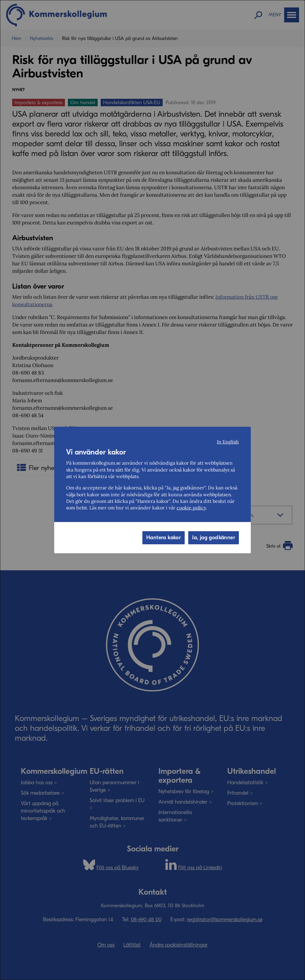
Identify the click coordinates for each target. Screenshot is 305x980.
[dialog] (152, 490)
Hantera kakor (164, 538)
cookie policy (191, 508)
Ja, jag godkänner (214, 538)
